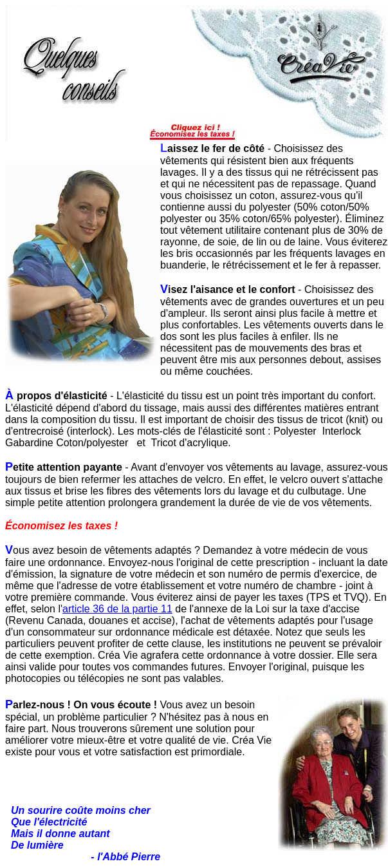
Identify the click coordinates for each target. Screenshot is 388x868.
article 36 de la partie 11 (117, 609)
